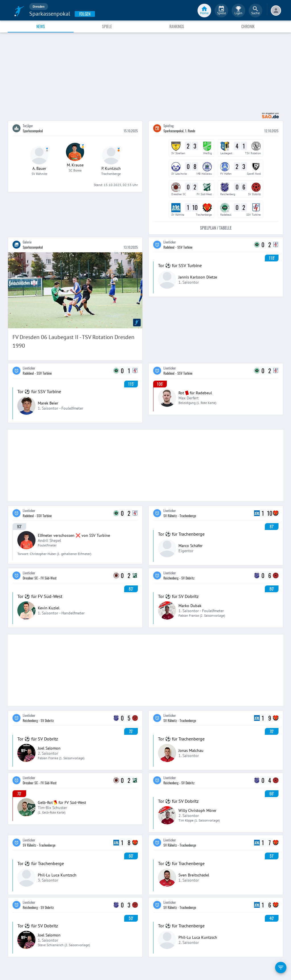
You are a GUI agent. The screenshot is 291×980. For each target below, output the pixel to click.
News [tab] (41, 26)
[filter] (281, 967)
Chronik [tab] (248, 26)
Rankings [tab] (177, 26)
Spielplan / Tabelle (216, 228)
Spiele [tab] (107, 26)
